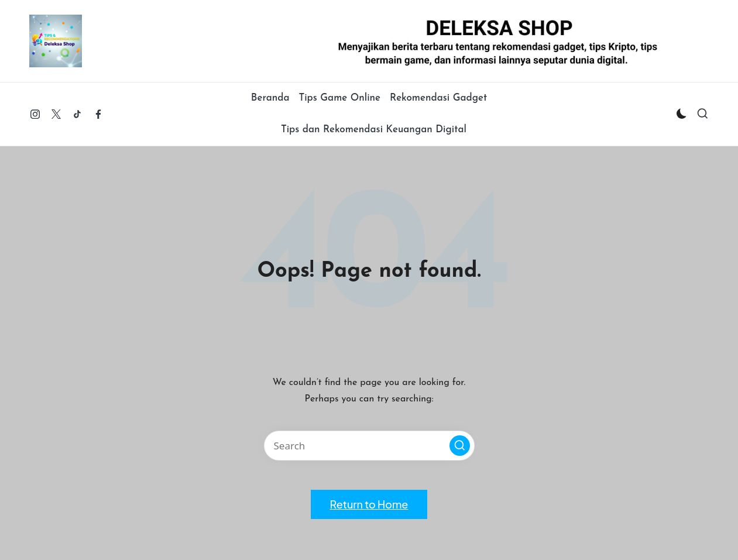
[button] (460, 446)
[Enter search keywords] (369, 446)
